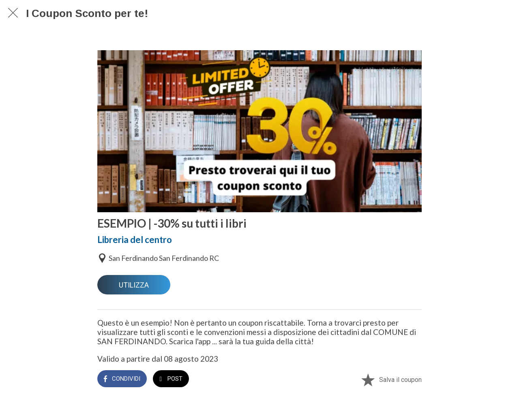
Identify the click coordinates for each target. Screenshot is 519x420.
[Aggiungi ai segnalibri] (368, 379)
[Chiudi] (13, 13)
